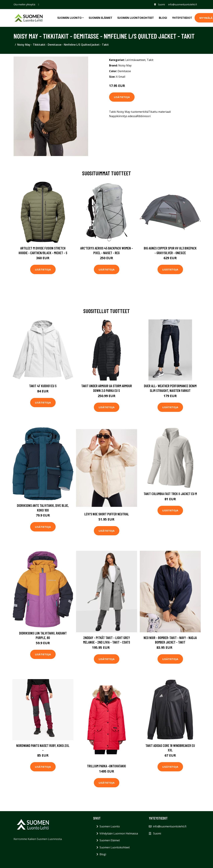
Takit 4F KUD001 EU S (43, 386)
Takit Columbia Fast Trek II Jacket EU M (170, 494)
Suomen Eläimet (100, 18)
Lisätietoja (122, 97)
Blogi (163, 18)
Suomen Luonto (110, 826)
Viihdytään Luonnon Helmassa (119, 833)
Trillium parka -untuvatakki (106, 766)
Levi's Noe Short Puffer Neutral (107, 514)
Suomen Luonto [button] (69, 18)
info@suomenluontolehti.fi (183, 4)
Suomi (161, 4)
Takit (150, 60)
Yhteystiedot (182, 18)
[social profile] (39, 5)
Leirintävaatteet (135, 60)
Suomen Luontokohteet (136, 18)
